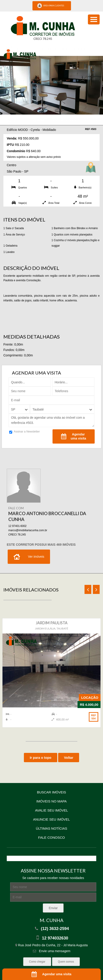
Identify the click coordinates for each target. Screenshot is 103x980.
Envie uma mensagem (51, 951)
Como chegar (37, 962)
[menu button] (94, 19)
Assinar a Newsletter (24, 432)
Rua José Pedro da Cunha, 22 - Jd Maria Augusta (51, 945)
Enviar (53, 908)
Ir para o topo (41, 758)
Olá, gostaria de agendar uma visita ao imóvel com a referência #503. (51, 420)
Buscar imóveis (51, 792)
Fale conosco (51, 837)
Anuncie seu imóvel (51, 819)
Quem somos (66, 962)
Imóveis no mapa (51, 801)
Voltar (69, 758)
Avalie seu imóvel (51, 810)
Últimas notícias (51, 828)
